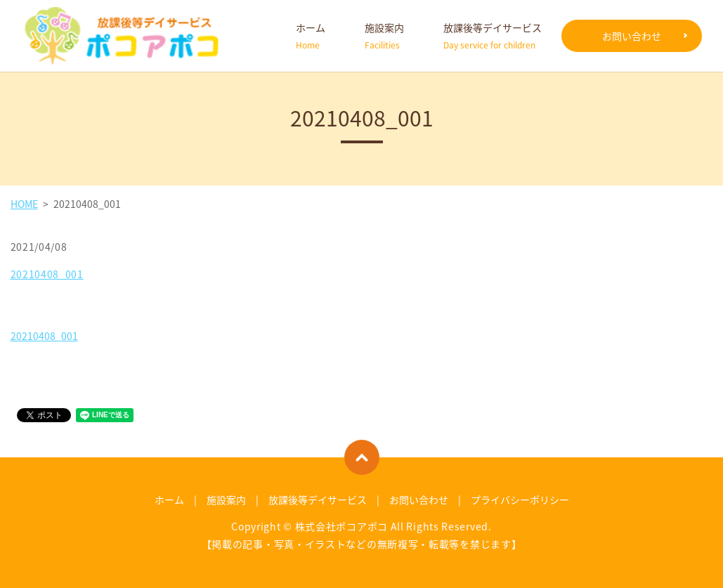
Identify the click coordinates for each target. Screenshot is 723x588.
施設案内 (384, 36)
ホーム (311, 36)
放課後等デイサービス (493, 36)
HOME (24, 204)
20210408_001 (47, 274)
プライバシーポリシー (520, 499)
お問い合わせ (632, 36)
